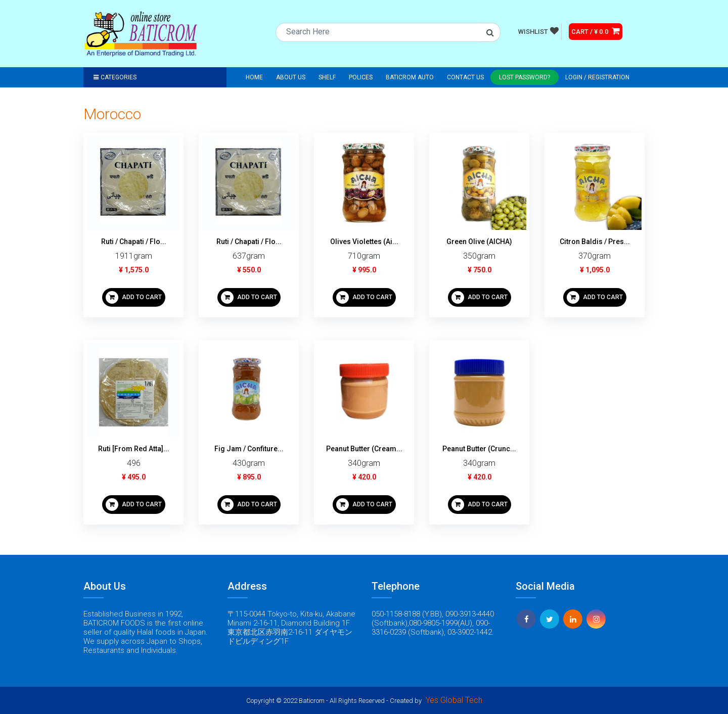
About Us (291, 77)
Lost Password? (525, 77)
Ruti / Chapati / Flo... (134, 242)
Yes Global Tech (454, 700)
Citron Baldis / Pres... (595, 242)
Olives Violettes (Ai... (364, 242)
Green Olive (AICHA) (479, 242)
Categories (115, 77)
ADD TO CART (134, 297)
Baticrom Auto (410, 77)
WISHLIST (538, 31)
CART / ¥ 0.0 (596, 31)
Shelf (327, 77)
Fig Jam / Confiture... (249, 449)
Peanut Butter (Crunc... (479, 449)
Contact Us (465, 77)
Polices (361, 77)
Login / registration (597, 77)
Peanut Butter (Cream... (364, 449)
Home (254, 77)
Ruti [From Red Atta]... (134, 449)
